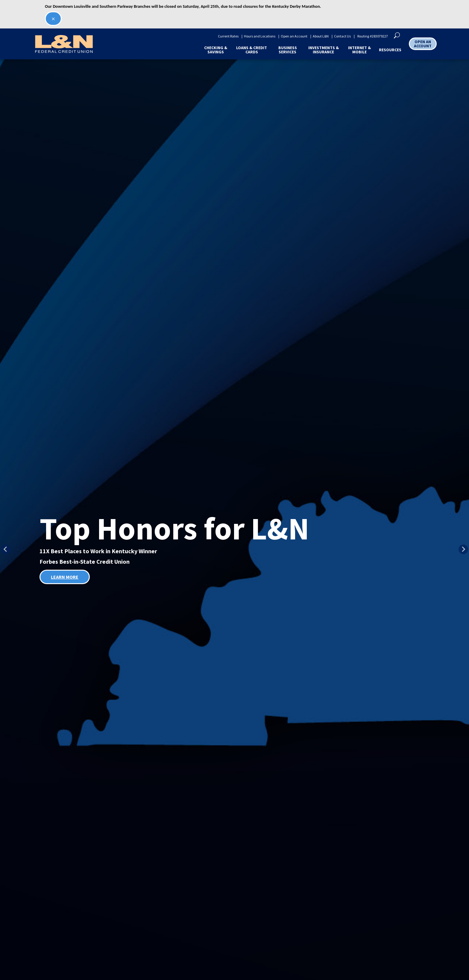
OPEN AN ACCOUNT (423, 44)
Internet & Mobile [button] (359, 50)
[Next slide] (463, 549)
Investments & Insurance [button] (324, 50)
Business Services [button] (288, 50)
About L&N (321, 36)
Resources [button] (390, 50)
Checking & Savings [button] (216, 50)
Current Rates (228, 36)
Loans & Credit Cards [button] (252, 50)
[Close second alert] (53, 19)
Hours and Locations (260, 36)
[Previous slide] (6, 549)
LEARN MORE (65, 577)
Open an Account (294, 36)
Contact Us (342, 36)
